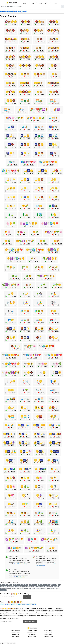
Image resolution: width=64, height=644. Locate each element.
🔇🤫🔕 (26, 22)
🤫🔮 (39, 495)
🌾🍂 (33, 258)
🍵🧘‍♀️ (25, 302)
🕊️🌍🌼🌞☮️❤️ (53, 355)
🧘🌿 (39, 522)
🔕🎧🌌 (25, 337)
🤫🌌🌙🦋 (55, 443)
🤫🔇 (54, 65)
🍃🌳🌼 (57, 285)
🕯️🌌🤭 (57, 372)
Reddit (24, 604)
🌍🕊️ (12, 162)
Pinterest (19, 604)
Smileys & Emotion (46, 3)
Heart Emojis (16, 635)
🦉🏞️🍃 (39, 513)
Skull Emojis (48, 633)
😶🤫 (11, 390)
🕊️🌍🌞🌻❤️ (47, 346)
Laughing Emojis (32, 633)
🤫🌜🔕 (11, 478)
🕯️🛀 (25, 381)
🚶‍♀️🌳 (25, 390)
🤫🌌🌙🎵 (9, 434)
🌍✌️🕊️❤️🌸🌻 (11, 171)
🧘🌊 (11, 522)
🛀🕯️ (39, 390)
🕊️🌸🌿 (57, 364)
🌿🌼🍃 (11, 267)
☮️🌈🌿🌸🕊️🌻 (14, 539)
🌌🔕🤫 (25, 144)
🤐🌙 (11, 408)
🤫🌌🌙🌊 (24, 425)
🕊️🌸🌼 (43, 364)
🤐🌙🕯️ (25, 408)
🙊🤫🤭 (40, 57)
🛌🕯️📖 (25, 399)
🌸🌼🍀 (11, 223)
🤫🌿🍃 (25, 487)
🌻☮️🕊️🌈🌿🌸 (53, 232)
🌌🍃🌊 (53, 136)
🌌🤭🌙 (25, 153)
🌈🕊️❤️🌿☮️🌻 (39, 109)
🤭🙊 (40, 92)
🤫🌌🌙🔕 (55, 434)
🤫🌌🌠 (54, 451)
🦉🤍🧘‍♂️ (53, 513)
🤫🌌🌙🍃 (54, 425)
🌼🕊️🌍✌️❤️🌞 (35, 250)
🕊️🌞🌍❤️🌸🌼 (11, 364)
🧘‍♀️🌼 (11, 530)
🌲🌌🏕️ (53, 206)
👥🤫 (11, 320)
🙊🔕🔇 (10, 48)
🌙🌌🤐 (29, 171)
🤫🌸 (39, 478)
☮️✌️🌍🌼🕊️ (14, 548)
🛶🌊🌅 (39, 399)
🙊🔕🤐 (24, 48)
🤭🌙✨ (53, 504)
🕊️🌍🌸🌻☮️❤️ (32, 355)
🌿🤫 (28, 276)
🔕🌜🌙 (53, 329)
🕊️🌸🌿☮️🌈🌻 (11, 372)
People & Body (41, 3)
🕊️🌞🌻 (29, 364)
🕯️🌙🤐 (11, 381)
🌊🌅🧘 (53, 118)
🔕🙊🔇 (10, 30)
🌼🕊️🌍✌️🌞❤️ (14, 250)
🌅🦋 (7, 109)
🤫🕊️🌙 (53, 495)
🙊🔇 (40, 39)
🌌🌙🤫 (25, 136)
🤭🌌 (39, 504)
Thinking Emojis (48, 636)
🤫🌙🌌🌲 (10, 469)
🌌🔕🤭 (39, 144)
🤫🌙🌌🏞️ (40, 469)
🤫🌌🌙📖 (40, 434)
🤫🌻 (53, 478)
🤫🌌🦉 (24, 460)
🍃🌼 (11, 294)
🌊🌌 (11, 127)
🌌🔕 (11, 144)
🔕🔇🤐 (54, 22)
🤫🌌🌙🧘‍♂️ (10, 451)
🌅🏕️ (39, 101)
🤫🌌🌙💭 (24, 434)
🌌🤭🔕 (39, 153)
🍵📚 (39, 294)
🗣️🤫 (53, 381)
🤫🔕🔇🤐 (10, 74)
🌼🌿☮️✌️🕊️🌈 (25, 241)
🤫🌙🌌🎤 (25, 469)
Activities (21, 2)
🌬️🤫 (39, 206)
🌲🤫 (53, 215)
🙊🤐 (38, 48)
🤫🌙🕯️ (55, 469)
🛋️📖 (53, 390)
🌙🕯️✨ (11, 180)
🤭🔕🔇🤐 (25, 92)
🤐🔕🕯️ (53, 408)
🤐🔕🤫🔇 (25, 65)
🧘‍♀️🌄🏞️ (53, 522)
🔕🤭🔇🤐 (11, 39)
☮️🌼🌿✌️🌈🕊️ (50, 539)
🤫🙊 (54, 74)
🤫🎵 (53, 487)
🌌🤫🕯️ (11, 153)
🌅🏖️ (53, 101)
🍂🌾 (29, 285)
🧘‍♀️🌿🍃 (25, 530)
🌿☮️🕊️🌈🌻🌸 (11, 285)
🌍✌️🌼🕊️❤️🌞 (48, 162)
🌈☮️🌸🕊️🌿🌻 (14, 118)
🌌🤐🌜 (53, 144)
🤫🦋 (11, 504)
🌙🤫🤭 (11, 188)
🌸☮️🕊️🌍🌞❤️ (50, 223)
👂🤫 (53, 311)
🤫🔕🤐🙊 (40, 74)
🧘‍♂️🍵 (53, 530)
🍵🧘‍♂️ (39, 302)
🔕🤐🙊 (38, 30)
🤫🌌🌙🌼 (39, 425)
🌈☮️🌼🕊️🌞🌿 (36, 118)
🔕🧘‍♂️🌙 (15, 346)
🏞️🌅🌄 (25, 311)
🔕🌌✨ (25, 329)
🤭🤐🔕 (11, 101)
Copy (14, 24)
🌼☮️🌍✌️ (53, 250)
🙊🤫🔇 (10, 57)
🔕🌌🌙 (11, 329)
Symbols (51, 2)
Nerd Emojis (16, 636)
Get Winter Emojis (20, 577)
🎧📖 (53, 302)
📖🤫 (39, 320)
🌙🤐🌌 (25, 180)
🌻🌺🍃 (21, 232)
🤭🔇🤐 (10, 92)
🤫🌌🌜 (40, 451)
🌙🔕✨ (57, 171)
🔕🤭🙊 (26, 39)
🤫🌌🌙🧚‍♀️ (26, 451)
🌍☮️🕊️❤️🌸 (28, 162)
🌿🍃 (14, 276)
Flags (29, 2)
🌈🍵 (21, 109)
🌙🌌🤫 (43, 171)
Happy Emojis (32, 636)
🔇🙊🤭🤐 (11, 22)
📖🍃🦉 (25, 320)
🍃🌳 (43, 285)
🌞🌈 (25, 206)
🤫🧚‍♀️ (25, 504)
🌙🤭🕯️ (25, 188)
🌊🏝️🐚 (39, 127)
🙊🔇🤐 (54, 39)
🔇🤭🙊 (40, 22)
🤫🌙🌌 (38, 460)
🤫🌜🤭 (25, 478)
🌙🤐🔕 (39, 180)
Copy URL (27, 597)
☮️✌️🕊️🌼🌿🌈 (34, 548)
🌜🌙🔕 (39, 197)
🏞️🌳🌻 (39, 311)
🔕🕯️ (39, 337)
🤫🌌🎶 (10, 460)
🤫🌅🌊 (25, 416)
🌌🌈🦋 (53, 127)
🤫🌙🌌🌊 (53, 460)
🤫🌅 (11, 416)
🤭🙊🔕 (54, 92)
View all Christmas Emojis (21, 564)
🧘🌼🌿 (25, 522)
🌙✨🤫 (11, 197)
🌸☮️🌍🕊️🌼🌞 (28, 223)
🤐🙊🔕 (40, 65)
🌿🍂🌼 (39, 267)
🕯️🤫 (39, 381)
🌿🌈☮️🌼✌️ (50, 258)
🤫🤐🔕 (24, 83)
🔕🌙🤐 (39, 329)
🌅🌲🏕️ (25, 101)
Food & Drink (33, 3)
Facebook (7, 604)
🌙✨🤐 (53, 188)
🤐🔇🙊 (10, 65)
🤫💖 (11, 495)
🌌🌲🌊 (39, 136)
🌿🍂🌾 (53, 267)
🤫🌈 (53, 416)
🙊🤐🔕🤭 (53, 48)
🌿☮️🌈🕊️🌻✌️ (46, 276)
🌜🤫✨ (11, 206)
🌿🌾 (25, 267)
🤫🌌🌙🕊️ (24, 443)
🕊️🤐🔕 (29, 372)
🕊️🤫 (43, 372)
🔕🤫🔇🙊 (53, 30)
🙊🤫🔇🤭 (25, 57)
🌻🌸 (7, 232)
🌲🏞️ (39, 215)
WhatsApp (34, 604)
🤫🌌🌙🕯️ (40, 443)
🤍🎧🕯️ (53, 399)
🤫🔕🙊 (25, 74)
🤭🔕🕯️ (25, 513)
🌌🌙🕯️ (11, 136)
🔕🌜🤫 (11, 337)
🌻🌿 (35, 232)
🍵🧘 (53, 294)
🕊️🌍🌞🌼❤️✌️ (11, 355)
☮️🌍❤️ (32, 539)
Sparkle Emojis (48, 635)
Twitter (2, 604)
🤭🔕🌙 (11, 513)
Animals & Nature (25, 3)
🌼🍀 (43, 241)
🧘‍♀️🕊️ (39, 530)
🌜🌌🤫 (25, 197)
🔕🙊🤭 (24, 30)
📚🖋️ (53, 320)
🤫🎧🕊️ (39, 487)
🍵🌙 (25, 294)
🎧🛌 (11, 311)
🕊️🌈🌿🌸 (30, 346)
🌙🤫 (53, 180)
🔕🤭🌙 (53, 337)
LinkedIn (13, 604)
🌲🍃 (11, 215)
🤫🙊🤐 (10, 83)
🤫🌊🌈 (9, 425)
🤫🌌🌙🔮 (9, 443)
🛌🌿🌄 (11, 399)
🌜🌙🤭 (53, 197)
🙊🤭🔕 (54, 57)
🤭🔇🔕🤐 (53, 83)
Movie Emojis (32, 635)
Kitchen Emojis (16, 633)
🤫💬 (25, 495)
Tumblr (28, 604)
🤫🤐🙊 (38, 83)
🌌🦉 (53, 153)
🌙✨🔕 (39, 188)
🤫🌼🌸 (11, 487)
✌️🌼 (52, 548)
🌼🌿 (7, 241)
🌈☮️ (57, 109)
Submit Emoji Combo (30, 621)
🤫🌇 (39, 416)
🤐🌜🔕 (39, 408)
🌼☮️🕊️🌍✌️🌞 (16, 258)
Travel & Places (55, 3)
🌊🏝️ (25, 127)
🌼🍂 (57, 241)
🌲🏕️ (25, 215)
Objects (37, 2)
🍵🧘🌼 (11, 302)
